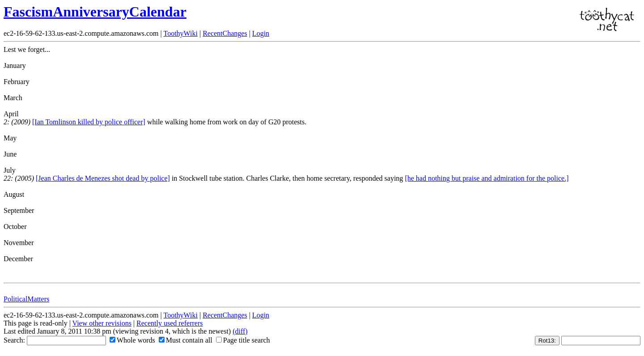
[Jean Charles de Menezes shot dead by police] (103, 178)
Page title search (243, 340)
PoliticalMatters (26, 299)
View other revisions (102, 323)
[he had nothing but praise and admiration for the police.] (487, 178)
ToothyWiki (180, 33)
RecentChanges (225, 33)
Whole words (132, 340)
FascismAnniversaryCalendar (95, 12)
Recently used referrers (169, 323)
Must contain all (186, 340)
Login (261, 33)
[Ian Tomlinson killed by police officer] (89, 122)
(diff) (240, 331)
